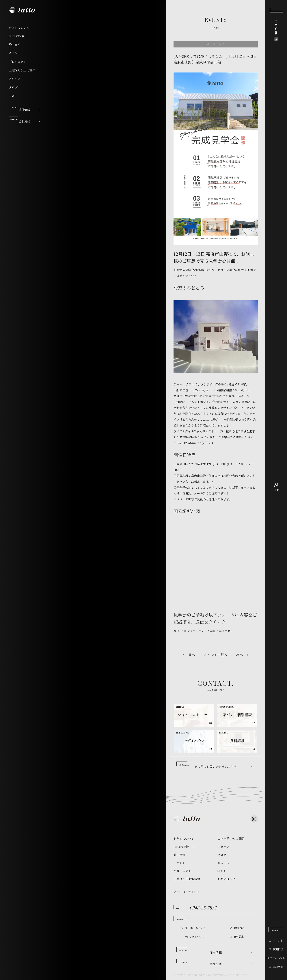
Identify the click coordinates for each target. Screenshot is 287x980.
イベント (15, 53)
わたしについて (19, 28)
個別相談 (276, 949)
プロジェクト (18, 62)
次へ (240, 655)
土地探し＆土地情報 (22, 70)
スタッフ (15, 79)
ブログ (13, 87)
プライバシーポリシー (186, 891)
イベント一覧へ (216, 655)
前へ (192, 655)
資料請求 (276, 967)
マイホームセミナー (197, 928)
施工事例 (15, 45)
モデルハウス (276, 958)
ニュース (15, 96)
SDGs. (222, 871)
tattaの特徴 (18, 36)
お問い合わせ (226, 879)
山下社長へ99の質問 (231, 839)
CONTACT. (276, 931)
